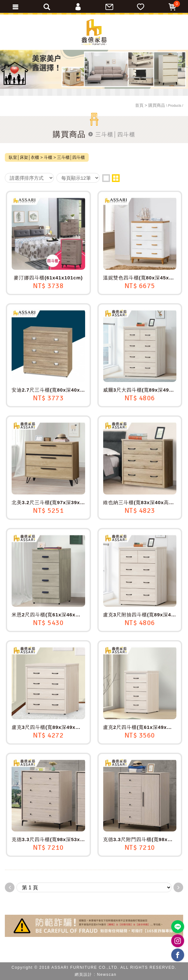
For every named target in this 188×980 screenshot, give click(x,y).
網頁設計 (84, 975)
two (116, 178)
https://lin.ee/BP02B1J (178, 927)
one (106, 178)
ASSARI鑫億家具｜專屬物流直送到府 (94, 32)
